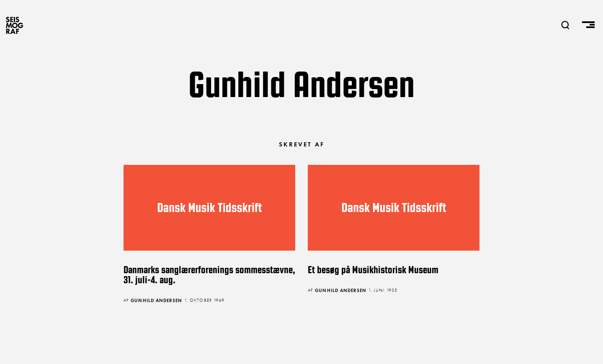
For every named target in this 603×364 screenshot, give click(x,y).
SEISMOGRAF (15, 25)
